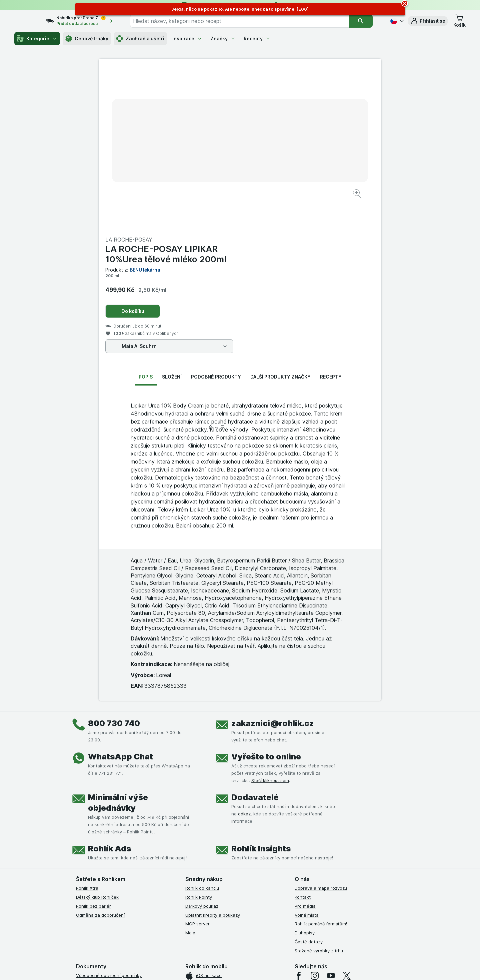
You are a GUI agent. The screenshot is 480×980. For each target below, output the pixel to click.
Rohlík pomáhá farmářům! (321, 763)
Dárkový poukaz (202, 746)
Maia (190, 772)
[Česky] (396, 21)
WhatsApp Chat (120, 596)
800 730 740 (114, 563)
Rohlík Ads (109, 688)
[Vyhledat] (365, 21)
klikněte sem (151, 923)
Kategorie (37, 39)
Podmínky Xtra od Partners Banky (111, 833)
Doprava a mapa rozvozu (321, 728)
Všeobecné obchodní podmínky (109, 815)
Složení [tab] (172, 216)
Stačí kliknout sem (270, 620)
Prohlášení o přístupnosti (102, 895)
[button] (428, 21)
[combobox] (248, 21)
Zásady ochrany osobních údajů (109, 860)
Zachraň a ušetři (140, 39)
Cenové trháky (87, 39)
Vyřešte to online (266, 596)
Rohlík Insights (261, 688)
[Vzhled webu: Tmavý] (272, 967)
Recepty (257, 38)
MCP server (197, 763)
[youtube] (331, 815)
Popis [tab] (146, 216)
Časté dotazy (309, 781)
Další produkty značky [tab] (280, 216)
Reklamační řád (92, 877)
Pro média (305, 746)
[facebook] (299, 815)
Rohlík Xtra (87, 728)
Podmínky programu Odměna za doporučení (122, 886)
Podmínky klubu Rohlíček (101, 842)
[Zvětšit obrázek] (216, 173)
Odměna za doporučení (100, 754)
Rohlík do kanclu (202, 728)
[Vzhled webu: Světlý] (241, 967)
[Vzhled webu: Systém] (209, 967)
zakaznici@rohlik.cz (273, 563)
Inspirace (187, 38)
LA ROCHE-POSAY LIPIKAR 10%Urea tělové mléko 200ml (307, 94)
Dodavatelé (255, 637)
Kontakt (303, 737)
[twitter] (347, 815)
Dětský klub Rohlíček (97, 737)
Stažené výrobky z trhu (319, 790)
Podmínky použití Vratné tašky (108, 869)
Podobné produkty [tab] (216, 216)
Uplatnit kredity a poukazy (213, 754)
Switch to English (250, 939)
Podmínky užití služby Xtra (103, 824)
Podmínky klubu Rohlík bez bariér (110, 851)
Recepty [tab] (331, 216)
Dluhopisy (305, 772)
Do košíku (274, 151)
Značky (223, 38)
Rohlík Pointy (199, 737)
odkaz (244, 653)
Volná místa (307, 754)
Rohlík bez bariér (93, 746)
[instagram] (315, 815)
